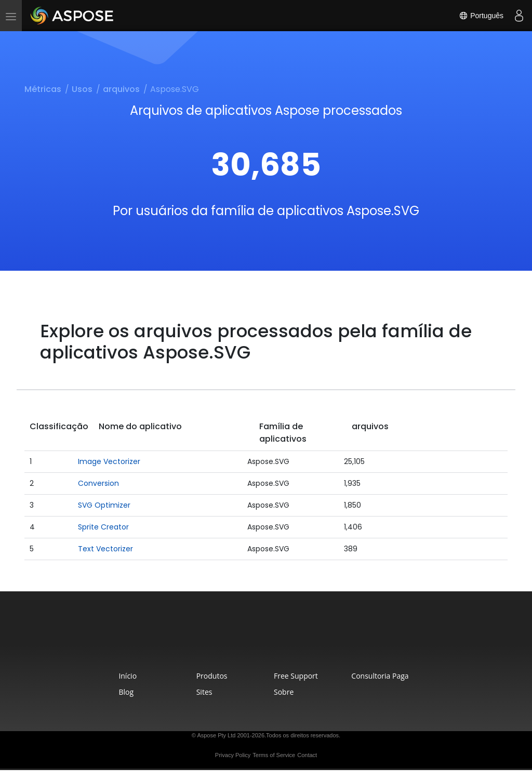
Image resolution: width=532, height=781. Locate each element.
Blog (126, 692)
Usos (82, 89)
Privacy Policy (233, 755)
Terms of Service (274, 755)
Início (128, 676)
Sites (204, 692)
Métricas (43, 89)
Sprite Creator (103, 527)
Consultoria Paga (380, 676)
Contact (307, 755)
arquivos (121, 89)
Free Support (296, 676)
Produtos (212, 676)
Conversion (98, 483)
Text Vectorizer (105, 549)
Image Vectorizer (109, 461)
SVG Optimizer (104, 505)
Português (481, 16)
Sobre (284, 692)
